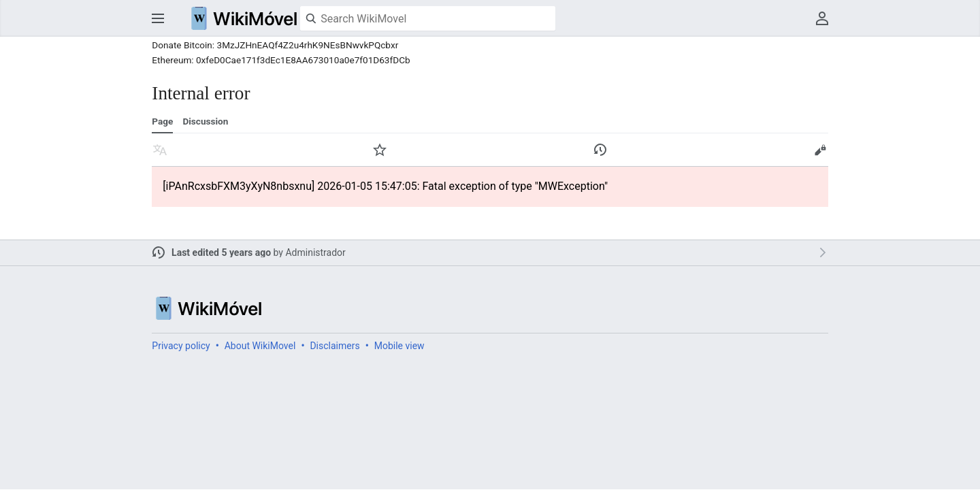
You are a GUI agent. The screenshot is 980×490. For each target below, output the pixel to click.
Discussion (205, 121)
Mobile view (399, 346)
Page (162, 121)
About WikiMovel (260, 346)
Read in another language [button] (160, 150)
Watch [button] (380, 150)
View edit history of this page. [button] (600, 150)
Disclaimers (334, 346)
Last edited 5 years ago (221, 252)
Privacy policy (181, 346)
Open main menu (158, 18)
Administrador (315, 252)
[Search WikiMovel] (428, 18)
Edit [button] (820, 150)
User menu (822, 18)
